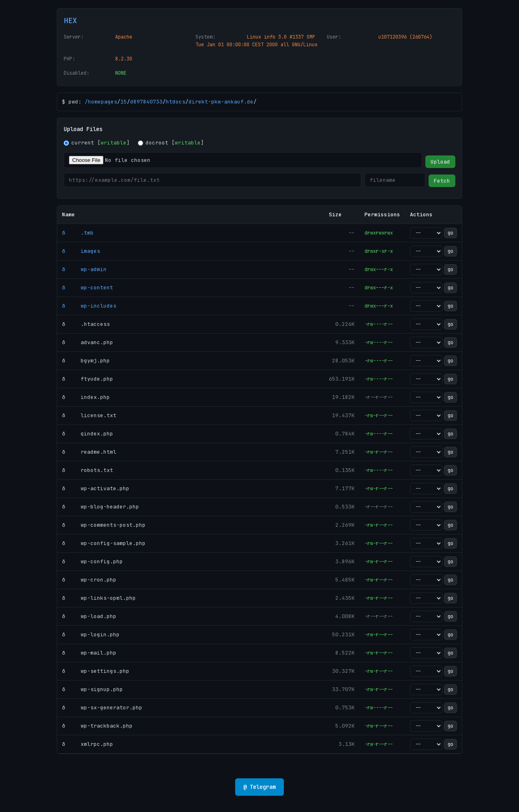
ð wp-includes (89, 306)
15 (124, 102)
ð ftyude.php (88, 379)
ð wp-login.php (91, 634)
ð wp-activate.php (96, 488)
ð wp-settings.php (96, 671)
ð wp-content (88, 288)
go (450, 233)
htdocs (176, 102)
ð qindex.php (88, 434)
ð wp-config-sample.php (104, 543)
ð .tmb (78, 233)
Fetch (442, 181)
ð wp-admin (84, 269)
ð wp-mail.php (89, 653)
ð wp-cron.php (89, 580)
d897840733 (146, 102)
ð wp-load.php (89, 616)
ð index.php (86, 397)
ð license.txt (89, 415)
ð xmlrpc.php (88, 744)
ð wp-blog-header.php (101, 507)
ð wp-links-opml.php (99, 598)
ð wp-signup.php (92, 689)
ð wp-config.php (92, 561)
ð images (81, 251)
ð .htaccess (86, 324)
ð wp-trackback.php (97, 726)
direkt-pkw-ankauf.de (221, 102)
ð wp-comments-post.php (104, 525)
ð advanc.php (88, 342)
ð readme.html (89, 452)
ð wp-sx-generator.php (102, 708)
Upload (440, 162)
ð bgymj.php (86, 361)
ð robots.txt (88, 470)
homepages (103, 102)
